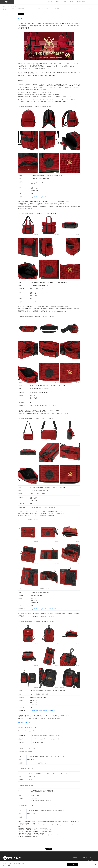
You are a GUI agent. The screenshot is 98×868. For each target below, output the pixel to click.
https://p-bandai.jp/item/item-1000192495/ (43, 405)
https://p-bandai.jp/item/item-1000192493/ (44, 197)
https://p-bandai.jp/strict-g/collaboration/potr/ (46, 736)
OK (73, 865)
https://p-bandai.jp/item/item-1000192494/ (42, 302)
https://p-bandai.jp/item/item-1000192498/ (43, 711)
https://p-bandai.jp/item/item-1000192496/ (43, 507)
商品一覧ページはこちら (24, 722)
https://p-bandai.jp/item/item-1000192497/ (44, 609)
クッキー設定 (90, 861)
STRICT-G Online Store (24, 68)
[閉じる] (95, 864)
